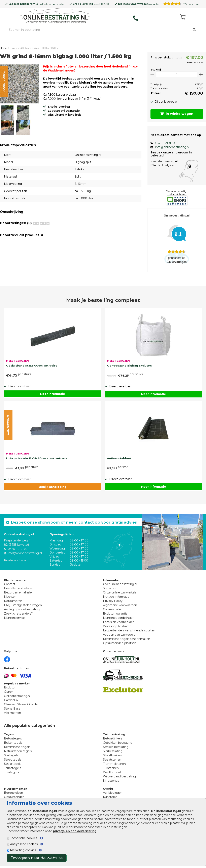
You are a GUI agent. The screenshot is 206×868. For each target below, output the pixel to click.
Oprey (8, 692)
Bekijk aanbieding (53, 487)
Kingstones (111, 781)
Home (3, 48)
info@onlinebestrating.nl (170, 147)
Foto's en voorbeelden (119, 622)
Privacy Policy (113, 601)
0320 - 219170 (163, 143)
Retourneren (13, 601)
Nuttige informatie (116, 597)
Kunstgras (110, 797)
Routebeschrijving (17, 560)
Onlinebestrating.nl (17, 696)
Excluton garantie (115, 614)
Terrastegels (12, 768)
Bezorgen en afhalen (19, 592)
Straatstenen (112, 760)
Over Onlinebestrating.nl (120, 584)
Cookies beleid (113, 609)
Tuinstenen (111, 768)
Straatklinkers (112, 755)
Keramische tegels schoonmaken (127, 639)
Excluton (47, 4)
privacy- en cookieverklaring (75, 831)
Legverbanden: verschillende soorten (129, 630)
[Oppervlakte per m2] (176, 74)
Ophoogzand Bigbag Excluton (129, 366)
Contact (10, 584)
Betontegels (13, 738)
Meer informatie (53, 394)
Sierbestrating (113, 751)
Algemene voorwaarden (120, 605)
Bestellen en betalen (19, 588)
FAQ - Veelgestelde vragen (23, 605)
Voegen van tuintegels (119, 635)
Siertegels (11, 755)
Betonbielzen (13, 793)
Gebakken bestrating (118, 743)
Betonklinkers (113, 738)
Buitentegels (13, 743)
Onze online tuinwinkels (120, 592)
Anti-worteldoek (119, 458)
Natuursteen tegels (18, 751)
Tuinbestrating (114, 734)
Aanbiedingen (113, 793)
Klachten (10, 597)
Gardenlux (11, 700)
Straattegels (13, 764)
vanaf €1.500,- (92, 4)
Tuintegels (11, 772)
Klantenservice (14, 618)
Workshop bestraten (117, 626)
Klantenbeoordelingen (119, 618)
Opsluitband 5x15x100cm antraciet (31, 366)
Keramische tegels (17, 747)
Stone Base (12, 709)
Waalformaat (112, 772)
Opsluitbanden (14, 797)
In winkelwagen (176, 114)
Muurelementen (16, 789)
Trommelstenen (114, 764)
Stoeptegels (13, 760)
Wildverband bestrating (119, 776)
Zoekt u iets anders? (18, 614)
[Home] (56, 16)
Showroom (111, 588)
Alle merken (12, 713)
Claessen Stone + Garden (22, 704)
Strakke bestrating (116, 747)
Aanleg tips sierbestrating (22, 609)
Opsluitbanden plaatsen (120, 643)
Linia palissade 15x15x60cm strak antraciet (37, 458)
